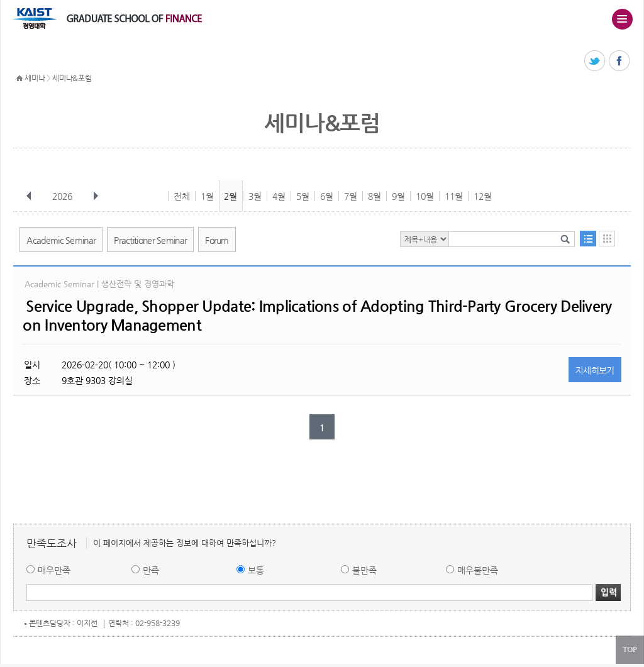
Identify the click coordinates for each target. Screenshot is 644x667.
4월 (279, 196)
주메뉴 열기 (622, 19)
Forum (217, 240)
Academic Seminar (61, 240)
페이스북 (620, 61)
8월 (375, 196)
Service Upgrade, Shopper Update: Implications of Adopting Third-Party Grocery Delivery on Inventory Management (317, 316)
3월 (255, 196)
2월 (230, 196)
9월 (398, 196)
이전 (29, 196)
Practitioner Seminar (150, 240)
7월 (351, 196)
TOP (630, 649)
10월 (425, 196)
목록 (588, 239)
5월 (303, 196)
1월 (207, 196)
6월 (327, 196)
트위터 (595, 61)
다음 (96, 196)
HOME (19, 79)
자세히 (595, 370)
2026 (64, 196)
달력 (607, 239)
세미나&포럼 (72, 78)
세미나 (35, 78)
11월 (454, 196)
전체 (182, 196)
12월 (483, 196)
